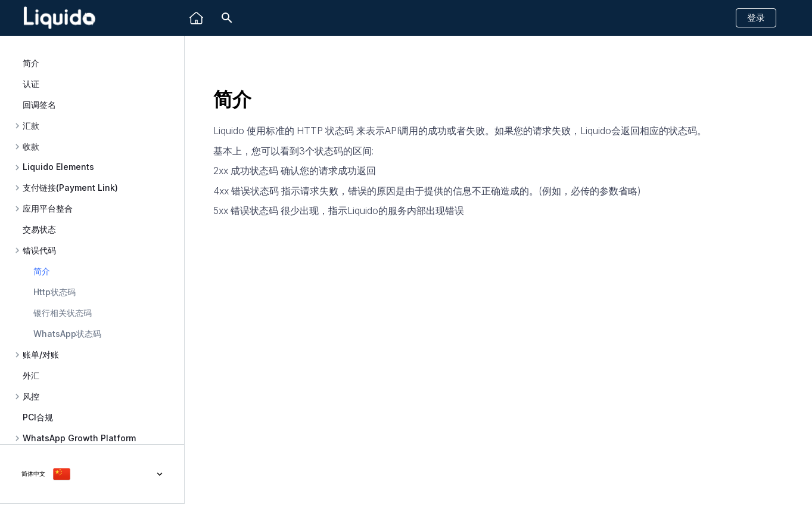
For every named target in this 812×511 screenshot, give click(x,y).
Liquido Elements (58, 167)
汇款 (31, 126)
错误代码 (39, 250)
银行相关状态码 (63, 313)
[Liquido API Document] (60, 18)
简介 (31, 63)
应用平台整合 (48, 209)
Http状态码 (55, 292)
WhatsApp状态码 (67, 334)
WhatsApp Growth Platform (79, 438)
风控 (31, 397)
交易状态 (39, 229)
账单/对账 (41, 355)
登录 (756, 18)
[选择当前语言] (92, 474)
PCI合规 (38, 417)
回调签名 (39, 105)
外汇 (31, 375)
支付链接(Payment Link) (70, 188)
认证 (31, 84)
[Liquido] (196, 18)
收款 (31, 147)
